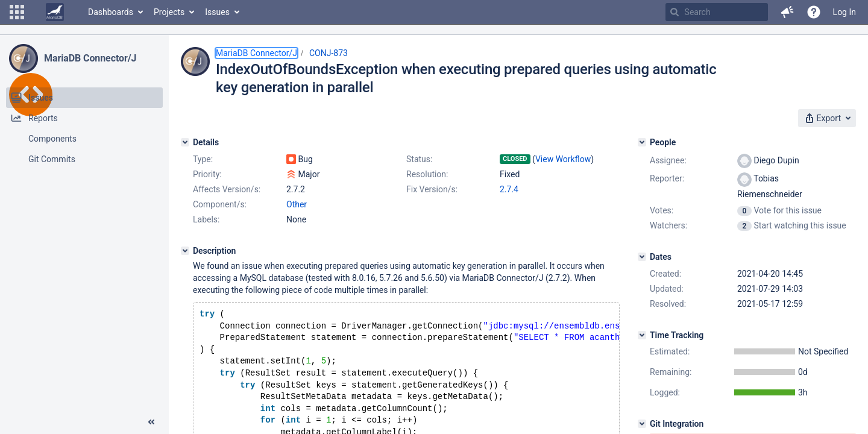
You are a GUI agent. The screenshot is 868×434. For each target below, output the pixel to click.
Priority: (207, 174)
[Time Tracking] (642, 335)
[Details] (185, 142)
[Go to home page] (55, 12)
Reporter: (667, 178)
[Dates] (642, 257)
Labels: (206, 219)
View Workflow (563, 159)
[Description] (185, 251)
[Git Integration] (642, 424)
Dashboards (111, 12)
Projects (169, 12)
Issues (217, 12)
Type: (203, 159)
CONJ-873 (329, 53)
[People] (642, 142)
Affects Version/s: (227, 189)
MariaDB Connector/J (90, 58)
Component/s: (220, 204)
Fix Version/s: (432, 189)
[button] (17, 12)
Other (297, 204)
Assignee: (668, 160)
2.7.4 (509, 189)
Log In (844, 12)
